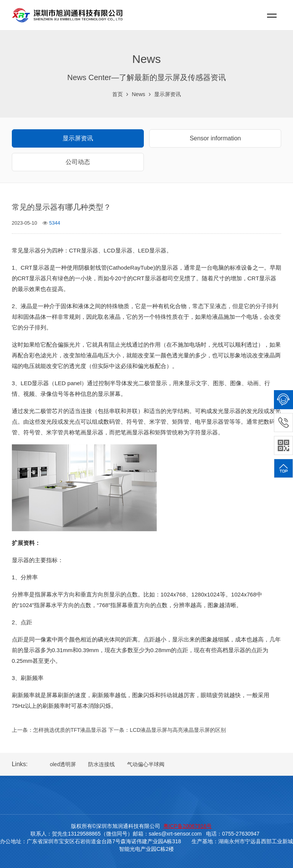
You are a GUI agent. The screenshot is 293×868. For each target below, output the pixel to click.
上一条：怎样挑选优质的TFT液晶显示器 (60, 730)
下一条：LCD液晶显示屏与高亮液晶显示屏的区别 (167, 730)
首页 (118, 94)
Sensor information (215, 138)
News (138, 94)
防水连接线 (101, 764)
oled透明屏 (63, 764)
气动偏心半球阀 (146, 764)
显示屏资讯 (167, 94)
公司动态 (78, 162)
